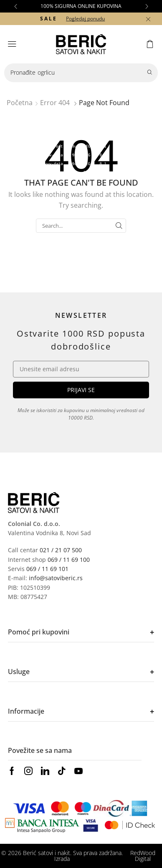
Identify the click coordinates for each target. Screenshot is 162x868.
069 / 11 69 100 (69, 560)
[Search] (149, 73)
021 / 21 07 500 (61, 550)
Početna (20, 103)
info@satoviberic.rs (56, 578)
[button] (15, 6)
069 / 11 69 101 (47, 569)
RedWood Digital (143, 856)
